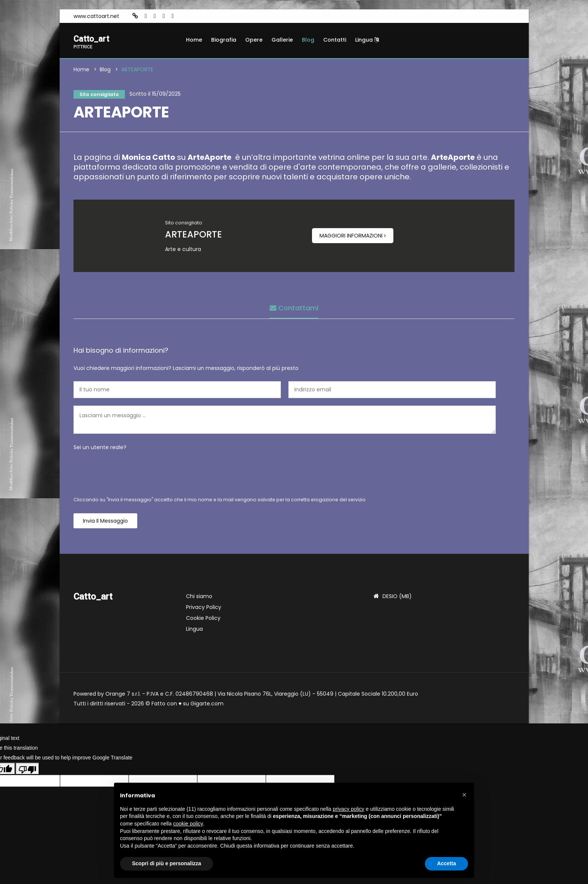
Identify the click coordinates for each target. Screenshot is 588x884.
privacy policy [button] (348, 809)
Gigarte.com (207, 706)
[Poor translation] (27, 771)
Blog (308, 40)
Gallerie (282, 40)
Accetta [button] (446, 863)
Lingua (367, 40)
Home (194, 40)
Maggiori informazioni (353, 238)
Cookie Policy (203, 620)
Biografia (224, 40)
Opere (254, 40)
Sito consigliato (99, 95)
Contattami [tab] (294, 308)
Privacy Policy (204, 609)
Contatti (335, 40)
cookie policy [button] (188, 824)
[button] (464, 795)
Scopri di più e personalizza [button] (166, 863)
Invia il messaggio (105, 523)
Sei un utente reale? (100, 450)
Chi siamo (199, 598)
